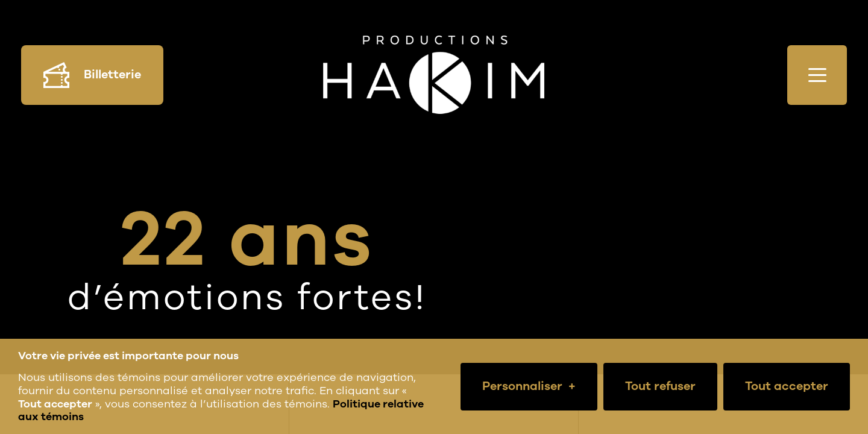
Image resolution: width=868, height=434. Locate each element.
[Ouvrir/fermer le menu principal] (817, 75)
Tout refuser (660, 386)
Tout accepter (787, 386)
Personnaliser (529, 386)
